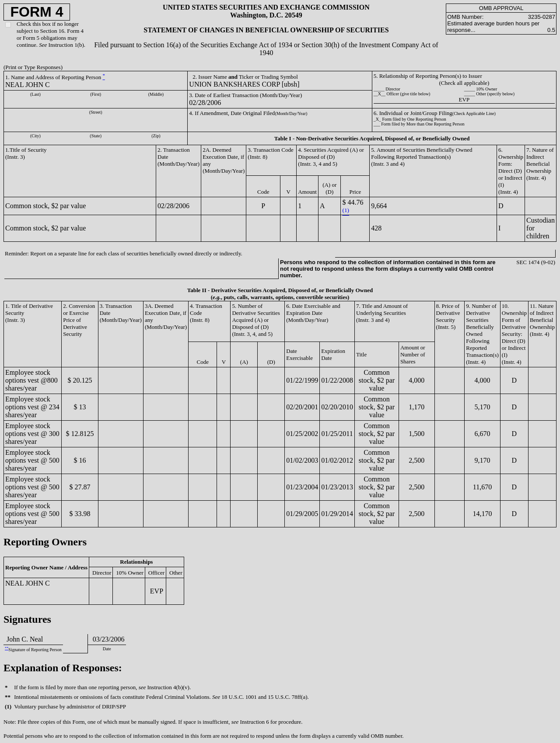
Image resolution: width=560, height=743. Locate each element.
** (7, 648)
